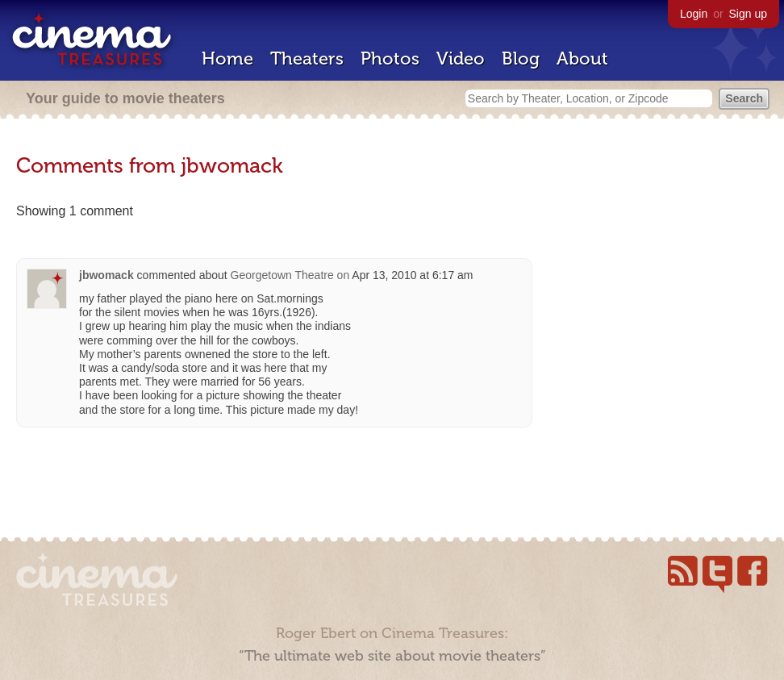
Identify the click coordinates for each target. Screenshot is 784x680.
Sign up (748, 14)
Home (227, 58)
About (582, 58)
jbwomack (106, 275)
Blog (521, 58)
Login (694, 14)
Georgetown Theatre (282, 275)
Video (461, 58)
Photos (390, 58)
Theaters (307, 58)
